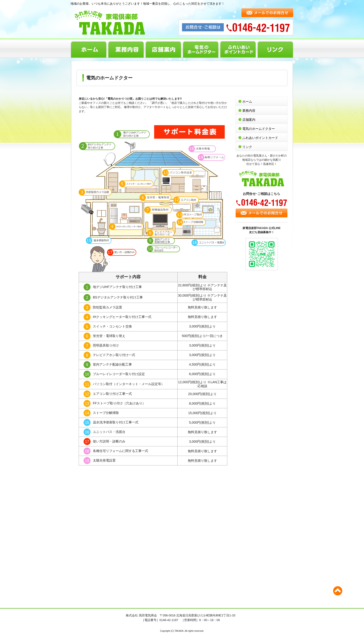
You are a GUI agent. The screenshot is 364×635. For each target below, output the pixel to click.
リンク (275, 50)
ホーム (89, 50)
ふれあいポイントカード (238, 50)
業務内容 (126, 50)
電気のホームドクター (201, 50)
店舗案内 (163, 50)
